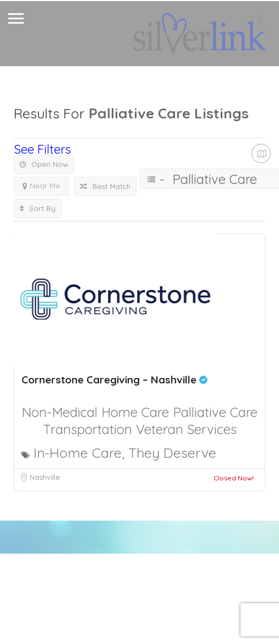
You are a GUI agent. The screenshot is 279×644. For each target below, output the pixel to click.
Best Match (105, 186)
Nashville (45, 477)
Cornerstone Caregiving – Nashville (114, 380)
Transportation (89, 429)
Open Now (44, 164)
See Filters (42, 149)
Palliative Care (215, 412)
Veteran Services (186, 429)
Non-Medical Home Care (97, 412)
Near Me (41, 186)
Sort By (38, 208)
